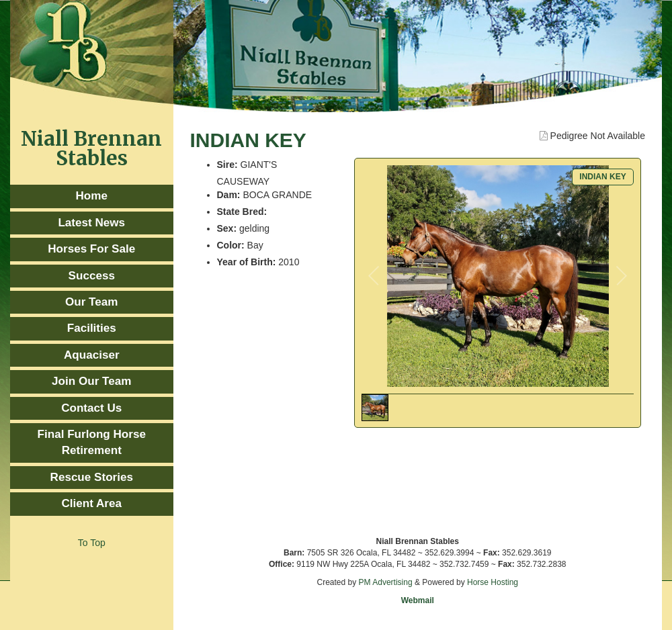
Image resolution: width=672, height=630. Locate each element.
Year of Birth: (247, 262)
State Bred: (242, 212)
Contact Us (91, 408)
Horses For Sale (91, 249)
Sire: (227, 165)
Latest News (91, 223)
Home (92, 196)
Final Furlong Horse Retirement (92, 442)
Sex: (227, 228)
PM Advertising (386, 582)
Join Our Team (91, 381)
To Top (92, 543)
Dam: (229, 195)
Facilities (92, 328)
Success (92, 276)
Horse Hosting (493, 582)
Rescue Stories (92, 477)
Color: (231, 245)
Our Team (91, 302)
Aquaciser (92, 355)
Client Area (91, 503)
